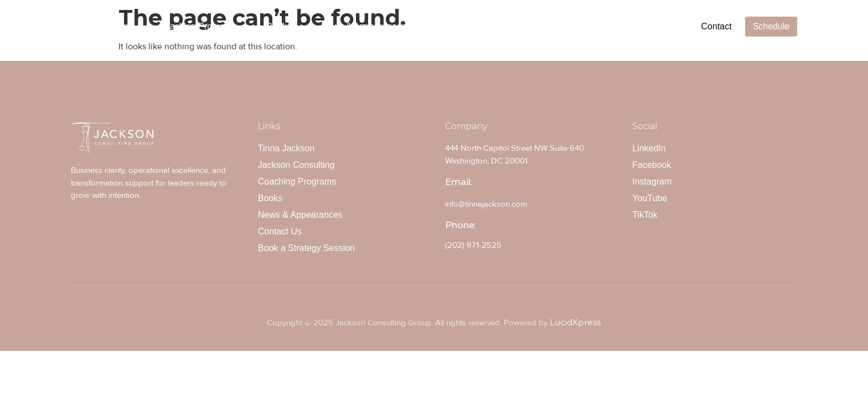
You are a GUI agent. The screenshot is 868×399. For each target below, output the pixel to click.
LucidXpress (575, 322)
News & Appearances (363, 26)
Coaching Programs (197, 26)
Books (279, 26)
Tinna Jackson (100, 26)
